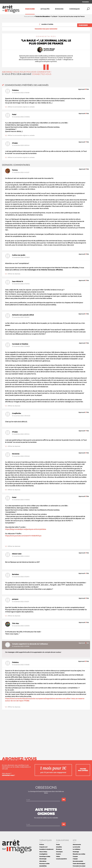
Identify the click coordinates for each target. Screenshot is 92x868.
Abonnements (77, 845)
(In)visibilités (43, 866)
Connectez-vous (42, 74)
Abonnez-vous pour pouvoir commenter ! (27, 72)
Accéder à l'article (46, 24)
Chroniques (74, 9)
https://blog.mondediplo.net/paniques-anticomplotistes (26, 529)
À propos (75, 856)
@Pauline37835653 (49, 50)
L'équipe (75, 859)
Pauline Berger (49, 49)
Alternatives (43, 861)
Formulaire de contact (79, 866)
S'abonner (83, 25)
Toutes (58, 845)
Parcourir (30, 9)
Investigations (43, 854)
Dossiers (58, 854)
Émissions (59, 9)
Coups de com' (43, 847)
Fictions (42, 845)
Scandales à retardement (46, 849)
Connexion (86, 2)
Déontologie (43, 859)
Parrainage (76, 852)
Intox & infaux (43, 852)
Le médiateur (77, 849)
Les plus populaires (61, 859)
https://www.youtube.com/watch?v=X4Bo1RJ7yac (23, 536)
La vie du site (76, 847)
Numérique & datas (45, 856)
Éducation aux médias (79, 854)
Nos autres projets (78, 861)
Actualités (45, 9)
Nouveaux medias (44, 864)
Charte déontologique (79, 864)
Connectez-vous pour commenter (46, 29)
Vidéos (58, 856)
